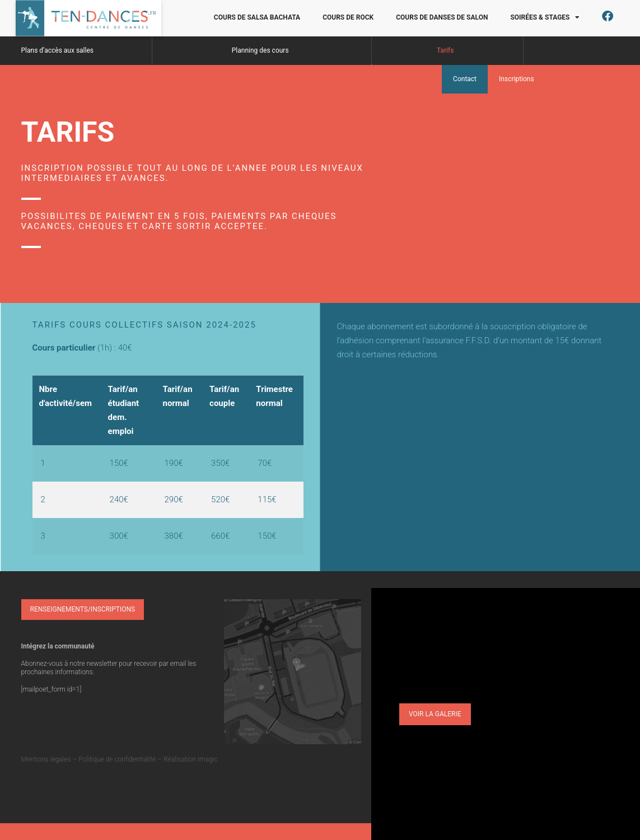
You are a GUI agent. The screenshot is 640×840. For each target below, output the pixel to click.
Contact (465, 79)
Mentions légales (46, 759)
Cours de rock (348, 17)
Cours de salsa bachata (257, 17)
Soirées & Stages (545, 17)
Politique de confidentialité (117, 759)
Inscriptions (517, 79)
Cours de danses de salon (442, 17)
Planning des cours (260, 50)
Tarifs (445, 50)
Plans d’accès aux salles (58, 50)
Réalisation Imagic (191, 759)
